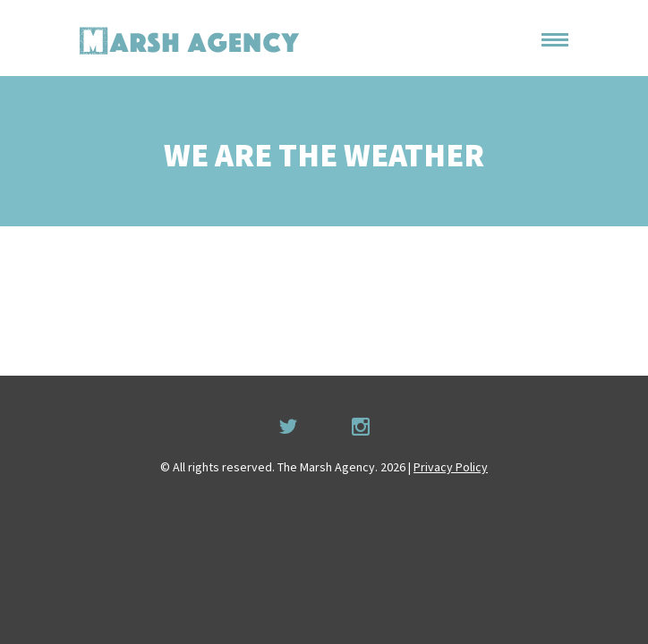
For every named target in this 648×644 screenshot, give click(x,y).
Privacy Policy (451, 467)
